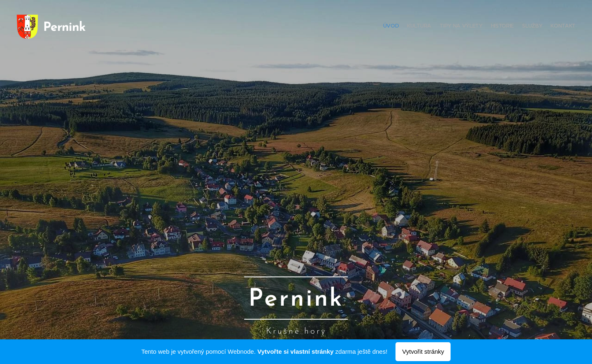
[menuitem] (535, 27)
